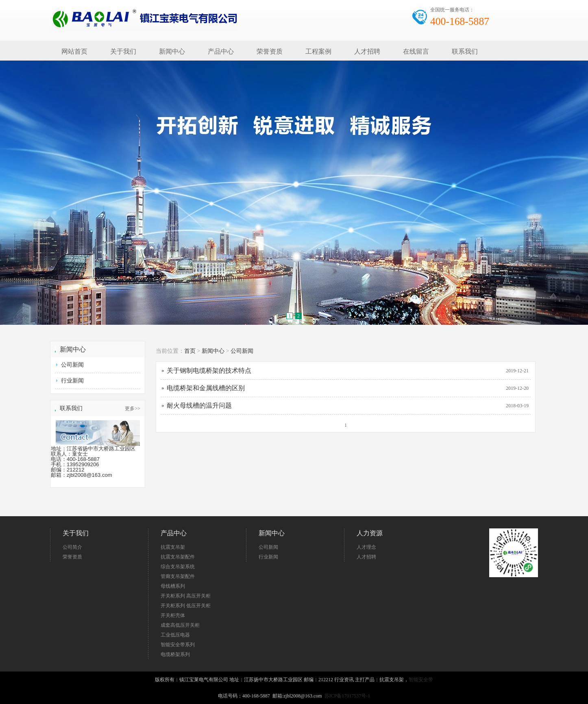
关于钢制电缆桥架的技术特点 (209, 370)
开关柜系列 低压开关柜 (186, 606)
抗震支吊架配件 (178, 557)
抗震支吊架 (173, 547)
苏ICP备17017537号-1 (347, 696)
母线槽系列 (173, 586)
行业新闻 (72, 381)
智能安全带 (421, 680)
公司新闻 (72, 365)
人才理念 (366, 547)
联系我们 (465, 51)
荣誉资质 (270, 51)
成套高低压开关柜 (180, 625)
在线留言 (416, 51)
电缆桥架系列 (175, 654)
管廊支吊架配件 (178, 576)
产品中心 (221, 51)
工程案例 (318, 51)
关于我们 (123, 51)
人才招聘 (367, 51)
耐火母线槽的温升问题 (199, 405)
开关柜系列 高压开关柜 (186, 596)
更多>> (133, 408)
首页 (190, 351)
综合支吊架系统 (178, 567)
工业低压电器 (175, 635)
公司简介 (72, 547)
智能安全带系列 (178, 645)
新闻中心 (172, 51)
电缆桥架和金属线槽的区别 (206, 388)
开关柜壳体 (173, 615)
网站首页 (74, 51)
